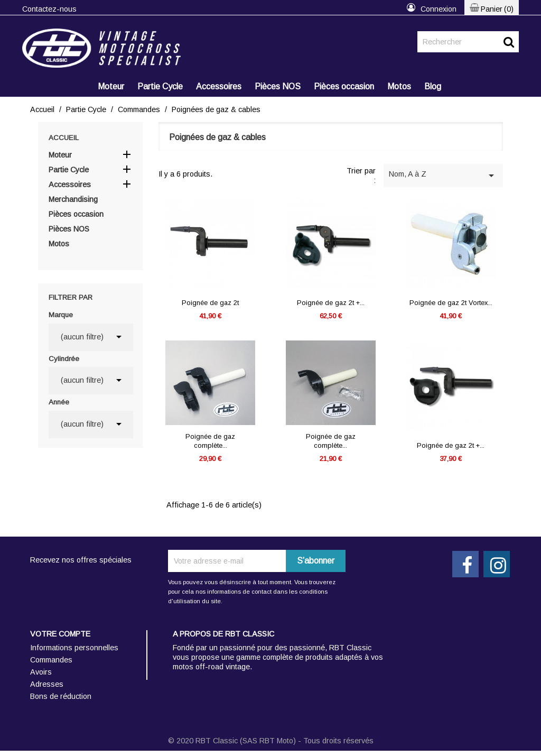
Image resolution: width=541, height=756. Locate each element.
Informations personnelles (74, 648)
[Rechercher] (468, 42)
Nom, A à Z (443, 176)
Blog (433, 86)
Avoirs (41, 672)
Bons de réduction (61, 696)
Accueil (64, 138)
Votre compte (60, 634)
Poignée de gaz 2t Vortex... (451, 303)
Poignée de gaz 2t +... (331, 303)
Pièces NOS (278, 86)
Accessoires (219, 86)
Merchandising (73, 199)
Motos (399, 86)
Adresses (47, 684)
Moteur (111, 86)
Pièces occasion (344, 86)
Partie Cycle (160, 86)
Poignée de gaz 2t (210, 303)
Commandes (51, 660)
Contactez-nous (49, 9)
